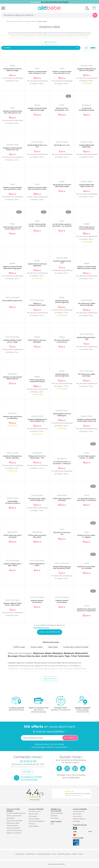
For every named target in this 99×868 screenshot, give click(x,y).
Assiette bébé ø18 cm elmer (37, 565)
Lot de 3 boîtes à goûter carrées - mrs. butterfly (37, 225)
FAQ (52, 824)
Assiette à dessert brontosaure (37, 601)
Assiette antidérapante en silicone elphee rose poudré (37, 421)
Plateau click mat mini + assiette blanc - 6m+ (37, 457)
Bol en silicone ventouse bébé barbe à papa (62, 185)
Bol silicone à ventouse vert (62, 533)
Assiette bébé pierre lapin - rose (87, 338)
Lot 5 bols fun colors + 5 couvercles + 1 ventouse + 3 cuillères (62, 463)
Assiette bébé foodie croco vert (37, 146)
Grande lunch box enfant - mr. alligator (87, 536)
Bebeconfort (82, 653)
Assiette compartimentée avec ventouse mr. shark (37, 188)
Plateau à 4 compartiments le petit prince (37, 305)
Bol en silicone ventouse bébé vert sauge (12, 70)
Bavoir (81, 854)
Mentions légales (34, 819)
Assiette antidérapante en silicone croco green (87, 70)
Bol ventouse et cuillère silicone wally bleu (87, 304)
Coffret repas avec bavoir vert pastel (62, 499)
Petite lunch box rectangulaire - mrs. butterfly (62, 110)
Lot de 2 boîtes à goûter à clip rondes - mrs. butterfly (62, 225)
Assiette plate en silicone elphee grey (62, 415)
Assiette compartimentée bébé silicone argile (37, 109)
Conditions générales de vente (16, 813)
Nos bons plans (33, 814)
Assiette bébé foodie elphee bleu (87, 146)
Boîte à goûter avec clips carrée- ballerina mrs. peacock (12, 229)
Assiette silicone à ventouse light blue (62, 301)
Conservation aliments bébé (76, 647)
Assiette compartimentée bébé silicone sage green (12, 267)
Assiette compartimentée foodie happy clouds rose (87, 420)
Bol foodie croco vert (62, 145)
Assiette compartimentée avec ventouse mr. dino (12, 188)
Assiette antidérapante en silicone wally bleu (12, 457)
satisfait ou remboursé (61, 703)
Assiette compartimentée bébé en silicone (12, 378)
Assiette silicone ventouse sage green (37, 265)
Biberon (75, 854)
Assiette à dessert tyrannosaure (62, 601)
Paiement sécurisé (80, 825)
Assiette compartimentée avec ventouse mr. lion (37, 72)
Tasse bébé (53, 647)
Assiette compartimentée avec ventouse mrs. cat (12, 112)
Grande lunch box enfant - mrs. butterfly (87, 567)
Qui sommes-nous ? (35, 811)
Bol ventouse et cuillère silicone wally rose (37, 499)
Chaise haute (19, 854)
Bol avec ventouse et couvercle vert (62, 341)
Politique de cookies (13, 823)
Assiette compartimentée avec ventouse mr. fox (62, 72)
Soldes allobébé (34, 826)
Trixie (74, 656)
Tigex (67, 656)
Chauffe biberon (30, 854)
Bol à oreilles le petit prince (12, 301)
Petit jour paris (56, 656)
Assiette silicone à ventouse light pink (62, 375)
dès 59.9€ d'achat (16, 704)
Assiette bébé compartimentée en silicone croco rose (12, 503)
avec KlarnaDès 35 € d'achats (39, 704)
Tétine (54, 854)
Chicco (22, 656)
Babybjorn (58, 653)
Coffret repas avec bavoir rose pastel (12, 536)
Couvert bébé (36, 647)
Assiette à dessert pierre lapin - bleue (12, 565)
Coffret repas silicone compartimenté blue (37, 381)
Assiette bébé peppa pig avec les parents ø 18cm (62, 567)
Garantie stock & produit (14, 830)
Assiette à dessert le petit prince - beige (12, 341)
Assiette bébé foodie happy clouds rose (87, 185)
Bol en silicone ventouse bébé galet (37, 341)
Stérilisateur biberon (64, 854)
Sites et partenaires (57, 813)
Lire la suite (50, 42)
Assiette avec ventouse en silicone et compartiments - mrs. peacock (87, 611)
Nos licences (55, 818)
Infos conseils (77, 814)
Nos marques (33, 816)
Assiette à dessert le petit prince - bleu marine (12, 604)
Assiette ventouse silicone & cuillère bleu (12, 417)
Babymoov (39, 653)
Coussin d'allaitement (44, 854)
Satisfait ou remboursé (14, 833)
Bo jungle (13, 656)
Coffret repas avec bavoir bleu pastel (37, 536)
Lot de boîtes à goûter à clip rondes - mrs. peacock (87, 499)
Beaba (48, 653)
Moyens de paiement (13, 828)
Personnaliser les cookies (14, 821)
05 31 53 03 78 (83, 712)
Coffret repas (19, 647)
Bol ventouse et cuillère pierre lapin (87, 375)
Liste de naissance (79, 811)
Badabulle (69, 653)
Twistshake (84, 656)
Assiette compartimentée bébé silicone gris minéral (87, 267)
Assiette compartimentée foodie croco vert (12, 149)
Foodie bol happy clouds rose (62, 262)
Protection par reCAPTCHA (56, 864)
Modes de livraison (12, 826)
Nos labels (54, 816)
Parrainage (76, 821)
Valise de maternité (79, 819)
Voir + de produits (50, 632)
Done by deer (33, 656)
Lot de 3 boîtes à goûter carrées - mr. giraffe (87, 457)
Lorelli (44, 656)
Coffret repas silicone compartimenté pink (87, 228)
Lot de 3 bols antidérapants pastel (87, 109)
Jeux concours (77, 816)
